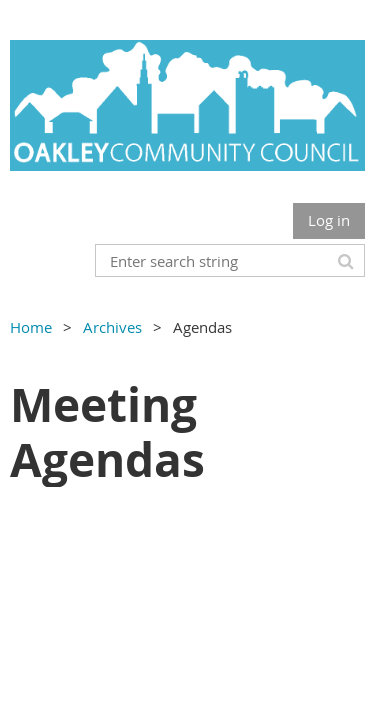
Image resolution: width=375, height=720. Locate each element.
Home (31, 327)
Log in (329, 220)
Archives (112, 327)
